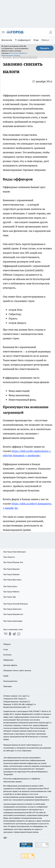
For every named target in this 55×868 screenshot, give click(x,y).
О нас (6, 649)
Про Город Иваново (11, 574)
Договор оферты (10, 665)
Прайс (6, 676)
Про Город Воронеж (12, 569)
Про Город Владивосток (13, 614)
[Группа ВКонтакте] (6, 634)
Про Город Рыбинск (11, 592)
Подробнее (8, 774)
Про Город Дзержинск (12, 609)
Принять (45, 48)
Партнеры (8, 686)
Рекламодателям (10, 681)
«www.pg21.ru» (24, 696)
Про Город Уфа (10, 597)
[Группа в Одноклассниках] (10, 634)
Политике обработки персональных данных (14, 54)
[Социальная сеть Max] (19, 634)
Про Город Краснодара (13, 621)
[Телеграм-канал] (14, 634)
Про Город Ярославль (12, 580)
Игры (36, 40)
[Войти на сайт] (51, 32)
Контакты (7, 655)
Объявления (8, 660)
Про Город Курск (10, 586)
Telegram (7, 644)
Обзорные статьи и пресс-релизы (17, 670)
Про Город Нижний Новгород (16, 604)
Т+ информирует (23, 40)
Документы (7, 40)
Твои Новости (9, 557)
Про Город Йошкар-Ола (13, 562)
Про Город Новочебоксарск (15, 552)
